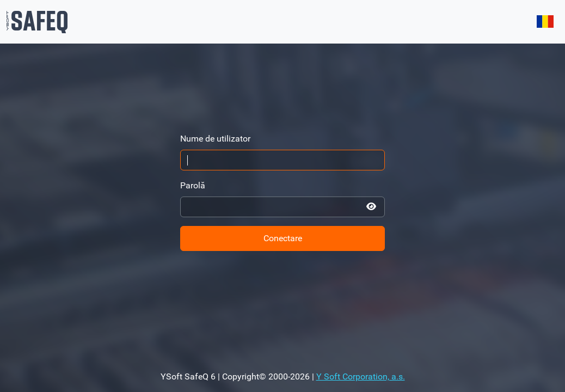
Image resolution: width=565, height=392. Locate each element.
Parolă (193, 185)
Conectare (283, 238)
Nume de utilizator (215, 139)
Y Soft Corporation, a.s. (361, 376)
